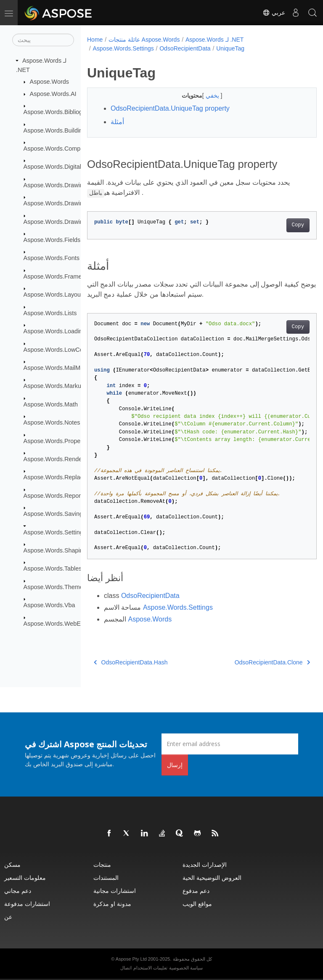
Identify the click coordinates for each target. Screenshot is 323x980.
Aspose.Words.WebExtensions (65, 623)
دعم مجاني (18, 891)
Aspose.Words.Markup (54, 386)
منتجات (102, 864)
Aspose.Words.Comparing (59, 149)
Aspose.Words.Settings (55, 532)
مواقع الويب (197, 904)
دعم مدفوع (196, 891)
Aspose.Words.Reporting (57, 496)
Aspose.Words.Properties (58, 441)
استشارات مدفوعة (27, 904)
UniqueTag (230, 48)
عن (8, 917)
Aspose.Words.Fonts (52, 258)
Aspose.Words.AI (53, 94)
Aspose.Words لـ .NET (214, 40)
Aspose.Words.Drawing (55, 185)
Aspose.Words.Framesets (58, 276)
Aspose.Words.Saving (53, 514)
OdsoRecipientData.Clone (256, 662)
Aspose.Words (49, 82)
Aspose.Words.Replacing (57, 477)
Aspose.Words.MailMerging (61, 368)
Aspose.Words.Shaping (55, 550)
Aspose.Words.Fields (52, 240)
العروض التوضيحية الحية (212, 878)
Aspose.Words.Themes (55, 587)
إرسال (175, 765)
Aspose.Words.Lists (50, 313)
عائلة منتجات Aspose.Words (144, 40)
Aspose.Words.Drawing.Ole (61, 221)
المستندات (106, 878)
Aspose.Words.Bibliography (61, 112)
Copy (282, 225)
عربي (274, 13)
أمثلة (117, 122)
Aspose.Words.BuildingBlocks (64, 130)
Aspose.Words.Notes (52, 422)
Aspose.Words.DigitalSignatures (67, 167)
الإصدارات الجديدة (205, 864)
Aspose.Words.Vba (49, 605)
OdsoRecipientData (185, 48)
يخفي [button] (205, 96)
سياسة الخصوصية (186, 968)
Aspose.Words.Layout (53, 295)
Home (95, 40)
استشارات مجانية (115, 891)
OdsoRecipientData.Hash (131, 662)
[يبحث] (43, 40)
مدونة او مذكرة (112, 904)
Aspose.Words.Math (51, 404)
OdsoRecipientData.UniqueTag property (170, 108)
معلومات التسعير (25, 878)
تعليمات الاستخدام (150, 968)
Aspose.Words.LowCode (57, 349)
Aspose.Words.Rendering (58, 459)
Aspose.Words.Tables (53, 568)
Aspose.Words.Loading (55, 331)
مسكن (12, 864)
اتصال (126, 968)
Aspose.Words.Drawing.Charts (65, 203)
